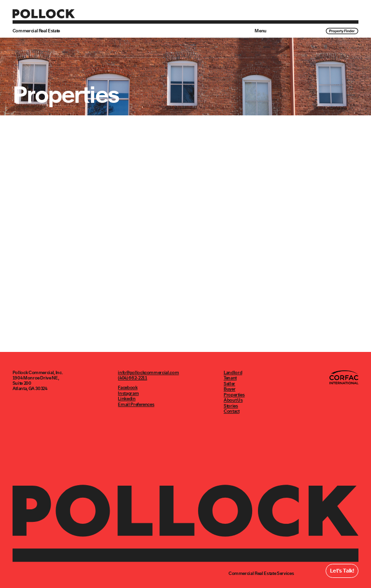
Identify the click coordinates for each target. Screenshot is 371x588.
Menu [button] (261, 31)
